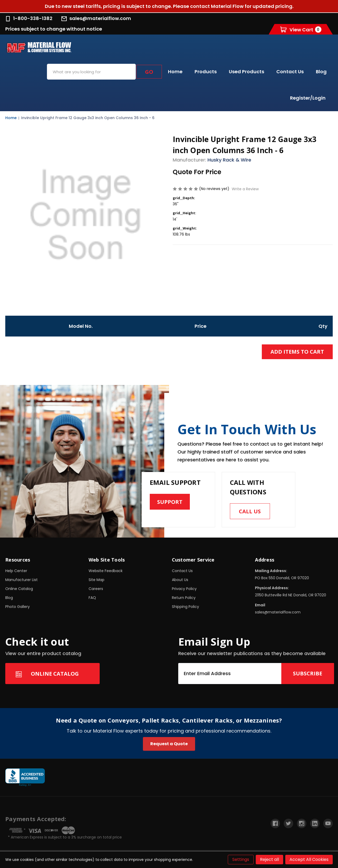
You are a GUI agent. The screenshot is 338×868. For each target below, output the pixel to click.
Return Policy (184, 598)
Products (206, 72)
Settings (241, 859)
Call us (250, 511)
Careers (96, 589)
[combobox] (91, 72)
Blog (321, 72)
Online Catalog (19, 589)
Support (170, 502)
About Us (180, 580)
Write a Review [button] (245, 189)
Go (149, 72)
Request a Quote (169, 744)
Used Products (247, 72)
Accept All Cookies (309, 859)
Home (175, 72)
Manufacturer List (21, 580)
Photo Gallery (18, 607)
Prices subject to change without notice (54, 29)
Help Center (16, 571)
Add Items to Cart (297, 352)
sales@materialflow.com (96, 18)
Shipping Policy (185, 607)
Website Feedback (106, 571)
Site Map (96, 580)
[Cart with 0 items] (301, 29)
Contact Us (290, 72)
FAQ (92, 598)
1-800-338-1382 (29, 18)
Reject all (269, 859)
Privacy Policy (184, 589)
